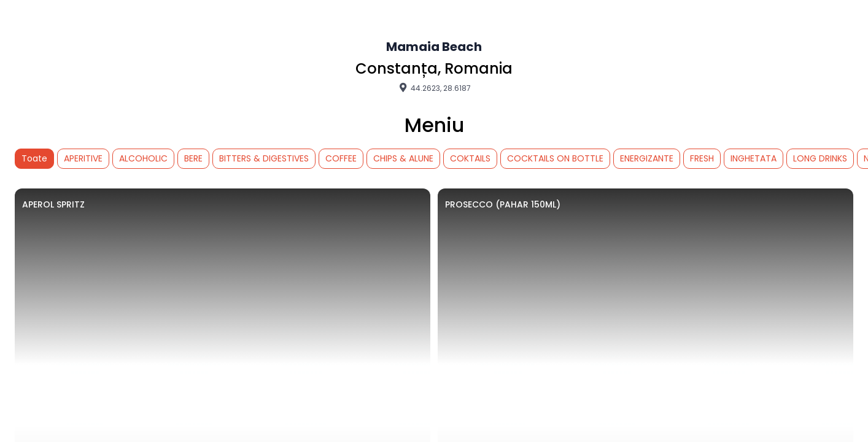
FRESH (702, 158)
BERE (193, 158)
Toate (34, 158)
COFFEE (341, 158)
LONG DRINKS (820, 158)
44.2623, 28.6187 (434, 88)
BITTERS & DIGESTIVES (264, 158)
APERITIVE (83, 158)
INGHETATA (754, 158)
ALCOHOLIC (143, 158)
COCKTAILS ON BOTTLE (555, 158)
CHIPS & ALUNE (403, 158)
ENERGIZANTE (647, 158)
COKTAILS (470, 158)
